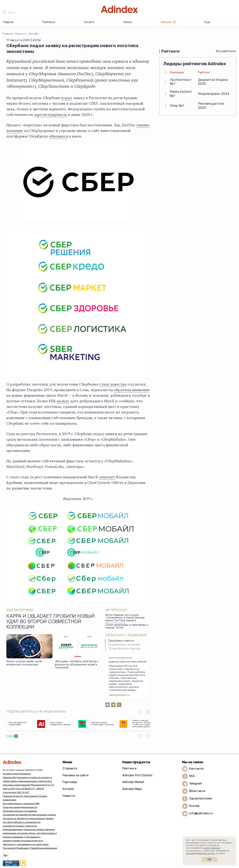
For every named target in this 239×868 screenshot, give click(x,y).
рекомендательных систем (200, 853)
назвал (63, 401)
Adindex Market (133, 782)
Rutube (194, 806)
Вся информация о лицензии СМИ (21, 804)
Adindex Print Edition (137, 775)
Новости (21, 34)
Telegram (196, 783)
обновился (59, 136)
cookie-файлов (211, 848)
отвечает (107, 477)
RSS (192, 776)
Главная (8, 34)
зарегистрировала (51, 115)
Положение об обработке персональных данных (29, 815)
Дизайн (34, 34)
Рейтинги (129, 768)
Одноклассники (201, 798)
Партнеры (70, 782)
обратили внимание (132, 390)
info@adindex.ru (201, 813)
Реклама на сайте (76, 775)
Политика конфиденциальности (20, 807)
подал (66, 98)
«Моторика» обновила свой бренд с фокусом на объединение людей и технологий (77, 665)
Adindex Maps (132, 789)
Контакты (196, 769)
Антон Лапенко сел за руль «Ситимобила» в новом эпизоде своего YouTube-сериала (125, 618)
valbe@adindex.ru (119, 695)
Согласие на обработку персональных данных (28, 818)
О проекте (70, 768)
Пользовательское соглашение (20, 811)
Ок (209, 859)
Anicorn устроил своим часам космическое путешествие (24, 663)
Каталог (68, 789)
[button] (148, 712)
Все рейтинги (226, 51)
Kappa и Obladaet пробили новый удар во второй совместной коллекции (51, 622)
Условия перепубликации (17, 774)
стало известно (113, 384)
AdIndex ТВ (168, 22)
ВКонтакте (197, 791)
